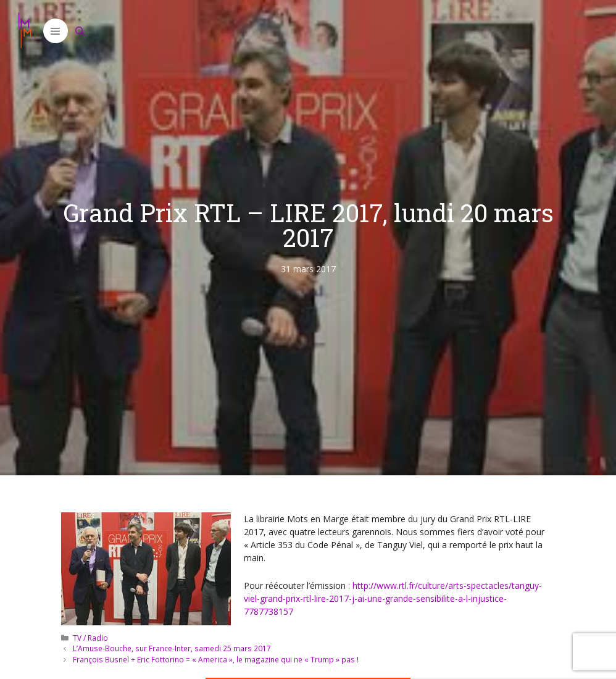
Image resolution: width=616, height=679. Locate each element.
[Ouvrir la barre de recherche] (80, 31)
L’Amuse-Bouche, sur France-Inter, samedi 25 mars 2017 (172, 648)
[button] (56, 31)
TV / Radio (90, 638)
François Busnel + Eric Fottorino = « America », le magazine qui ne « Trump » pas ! (216, 659)
